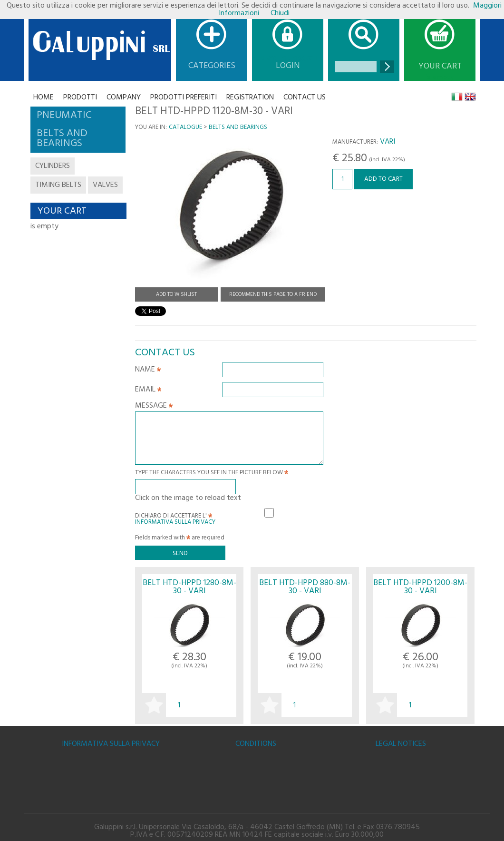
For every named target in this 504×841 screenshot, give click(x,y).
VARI (388, 142)
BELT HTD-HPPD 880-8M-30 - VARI (305, 587)
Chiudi (280, 13)
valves (105, 185)
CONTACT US (305, 98)
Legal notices (401, 744)
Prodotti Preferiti (184, 98)
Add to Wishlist (176, 294)
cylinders (53, 166)
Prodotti (80, 98)
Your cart (440, 67)
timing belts (58, 185)
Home (44, 98)
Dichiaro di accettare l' (175, 518)
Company (124, 98)
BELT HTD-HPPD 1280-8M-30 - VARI (189, 587)
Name (148, 371)
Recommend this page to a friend (273, 294)
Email (148, 391)
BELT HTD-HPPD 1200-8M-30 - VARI (420, 587)
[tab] (78, 116)
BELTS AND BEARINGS (238, 127)
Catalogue (185, 127)
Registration (250, 98)
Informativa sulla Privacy (175, 522)
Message (154, 407)
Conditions (256, 744)
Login (288, 66)
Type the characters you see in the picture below (212, 474)
